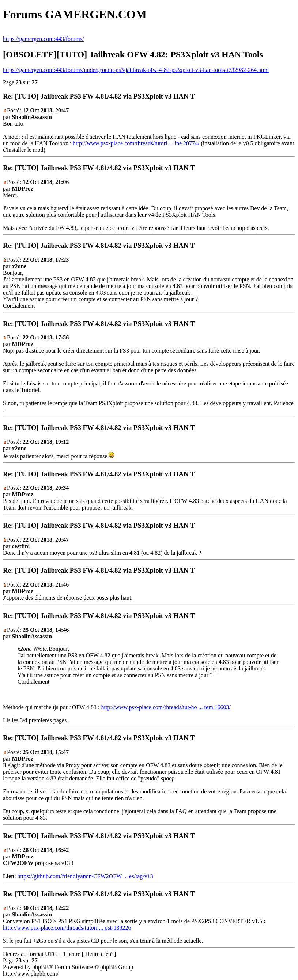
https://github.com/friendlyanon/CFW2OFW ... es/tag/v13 (85, 876)
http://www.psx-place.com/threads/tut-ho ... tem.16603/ (166, 707)
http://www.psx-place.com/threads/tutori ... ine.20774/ (136, 143)
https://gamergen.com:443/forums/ (43, 39)
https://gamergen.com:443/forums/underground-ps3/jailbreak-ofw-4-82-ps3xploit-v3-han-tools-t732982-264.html (136, 70)
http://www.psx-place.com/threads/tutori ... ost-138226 (67, 928)
